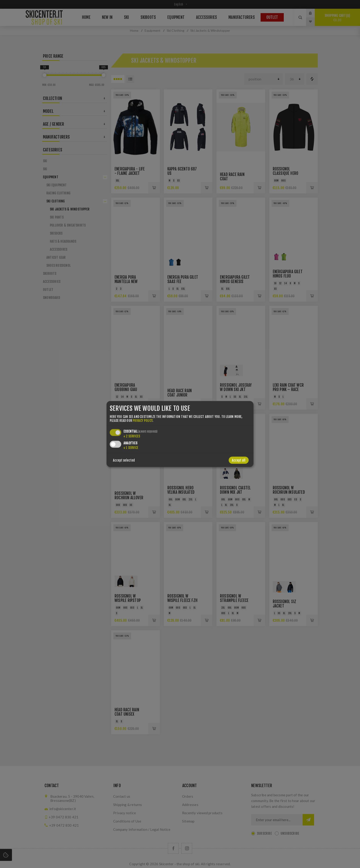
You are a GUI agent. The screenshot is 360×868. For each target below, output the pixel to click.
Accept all (239, 460)
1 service (131, 447)
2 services (132, 436)
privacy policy (143, 420)
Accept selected (124, 460)
